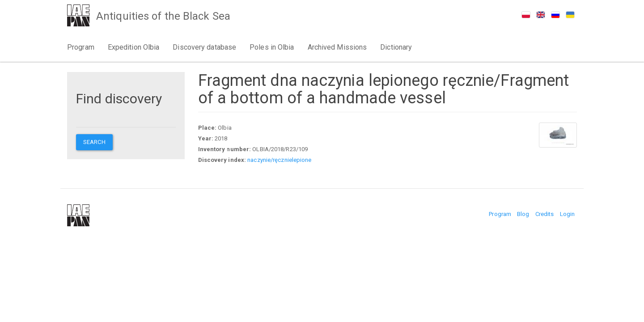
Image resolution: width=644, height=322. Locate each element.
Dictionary (396, 47)
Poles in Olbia (272, 47)
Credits (545, 214)
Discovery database (204, 47)
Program (81, 47)
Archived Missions (337, 47)
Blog (523, 214)
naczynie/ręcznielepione (279, 160)
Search (94, 142)
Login (568, 214)
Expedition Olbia (134, 47)
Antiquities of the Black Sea (163, 16)
